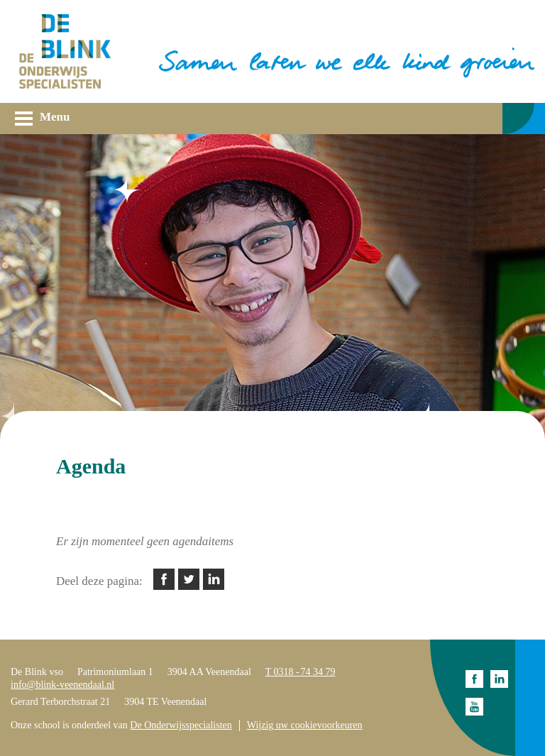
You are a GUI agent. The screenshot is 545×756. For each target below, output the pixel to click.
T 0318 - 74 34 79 (301, 672)
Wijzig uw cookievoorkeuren (305, 725)
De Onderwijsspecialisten (181, 725)
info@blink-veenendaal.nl (62, 685)
